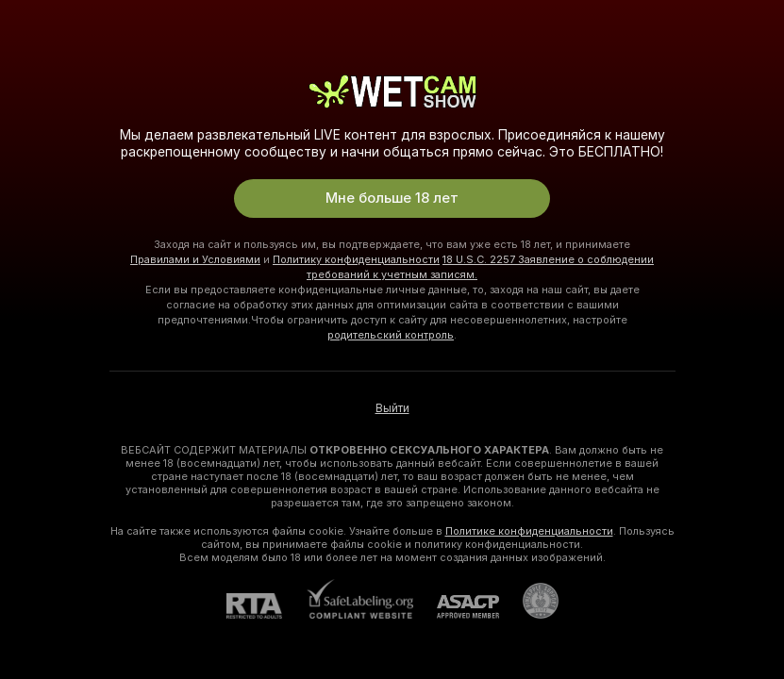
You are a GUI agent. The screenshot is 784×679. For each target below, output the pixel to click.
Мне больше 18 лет (392, 198)
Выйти (392, 408)
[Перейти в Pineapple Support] (529, 601)
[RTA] (266, 606)
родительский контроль (391, 335)
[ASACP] (456, 607)
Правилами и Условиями (195, 259)
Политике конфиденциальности (529, 531)
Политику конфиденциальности (356, 259)
